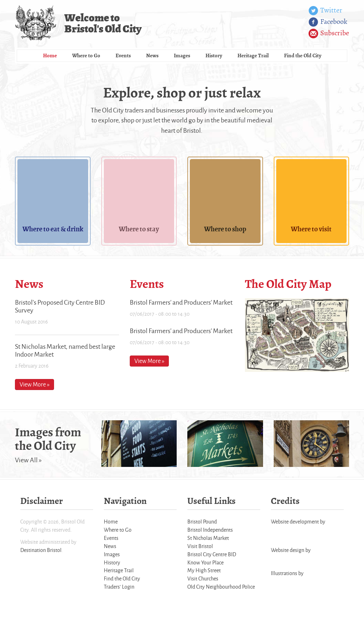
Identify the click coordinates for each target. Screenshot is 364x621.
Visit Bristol (200, 546)
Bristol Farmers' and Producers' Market (181, 302)
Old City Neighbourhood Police (221, 587)
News (152, 56)
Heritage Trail (253, 56)
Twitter (325, 11)
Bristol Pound (202, 522)
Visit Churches (203, 578)
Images (182, 56)
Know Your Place (205, 562)
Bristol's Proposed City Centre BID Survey (60, 306)
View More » (34, 384)
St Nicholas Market (208, 538)
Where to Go (86, 56)
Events (123, 56)
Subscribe (329, 33)
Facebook (328, 22)
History (214, 56)
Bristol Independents (210, 530)
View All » (28, 460)
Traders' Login (119, 587)
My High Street (204, 570)
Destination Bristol (41, 550)
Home (50, 56)
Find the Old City (303, 56)
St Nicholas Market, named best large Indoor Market (65, 350)
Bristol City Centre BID (212, 554)
